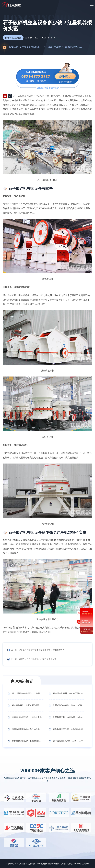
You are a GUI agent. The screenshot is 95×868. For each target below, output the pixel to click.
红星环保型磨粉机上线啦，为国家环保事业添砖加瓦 (69, 705)
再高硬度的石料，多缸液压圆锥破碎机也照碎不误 (69, 693)
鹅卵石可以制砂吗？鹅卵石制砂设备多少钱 (37, 659)
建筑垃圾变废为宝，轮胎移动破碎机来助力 (69, 729)
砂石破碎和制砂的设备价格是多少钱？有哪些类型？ (41, 650)
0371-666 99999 (85, 630)
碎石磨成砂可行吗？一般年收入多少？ (28, 717)
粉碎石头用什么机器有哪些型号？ (27, 705)
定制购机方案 (85, 622)
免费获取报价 (85, 608)
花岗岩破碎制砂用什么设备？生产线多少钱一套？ (69, 741)
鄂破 (7, 100)
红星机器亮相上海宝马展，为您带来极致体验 (69, 717)
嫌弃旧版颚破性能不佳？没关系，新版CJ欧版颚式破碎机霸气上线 (28, 693)
